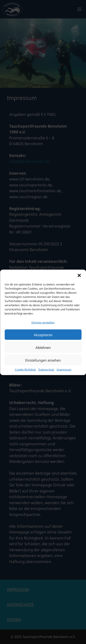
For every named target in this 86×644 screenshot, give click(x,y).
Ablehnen (43, 353)
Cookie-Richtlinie (25, 375)
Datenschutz (46, 375)
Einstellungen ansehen (43, 366)
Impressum (64, 375)
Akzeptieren (43, 341)
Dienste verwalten (43, 328)
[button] (79, 281)
